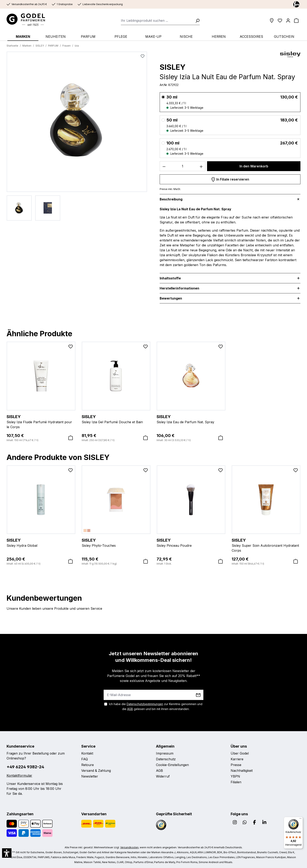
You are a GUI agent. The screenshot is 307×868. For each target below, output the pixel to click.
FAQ (85, 759)
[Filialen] (272, 21)
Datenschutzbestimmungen (145, 704)
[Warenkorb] (296, 21)
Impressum (165, 753)
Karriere (237, 759)
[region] (77, 136)
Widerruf (163, 776)
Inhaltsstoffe (170, 278)
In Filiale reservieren (230, 179)
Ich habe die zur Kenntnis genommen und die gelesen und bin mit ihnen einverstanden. (156, 706)
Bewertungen (171, 298)
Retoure (88, 765)
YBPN (235, 776)
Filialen (236, 782)
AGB (130, 709)
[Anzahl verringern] (164, 166)
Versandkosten (129, 847)
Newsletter (90, 776)
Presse (236, 765)
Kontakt (87, 753)
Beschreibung (171, 199)
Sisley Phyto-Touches (116, 542)
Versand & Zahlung (96, 771)
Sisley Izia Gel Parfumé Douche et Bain (116, 419)
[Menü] (300, 819)
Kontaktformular (19, 775)
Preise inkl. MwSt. (170, 189)
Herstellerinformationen (179, 288)
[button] (7, 853)
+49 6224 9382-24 (25, 767)
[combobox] (157, 21)
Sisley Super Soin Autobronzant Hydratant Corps (266, 545)
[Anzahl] (183, 166)
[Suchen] (196, 21)
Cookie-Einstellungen (172, 765)
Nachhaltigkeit (242, 771)
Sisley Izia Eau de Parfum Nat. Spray (191, 419)
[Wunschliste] (280, 21)
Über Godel (240, 753)
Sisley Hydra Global (41, 542)
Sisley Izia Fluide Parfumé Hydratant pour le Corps (41, 421)
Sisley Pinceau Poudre (191, 542)
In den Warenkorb (254, 166)
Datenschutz (166, 759)
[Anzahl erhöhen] (201, 166)
